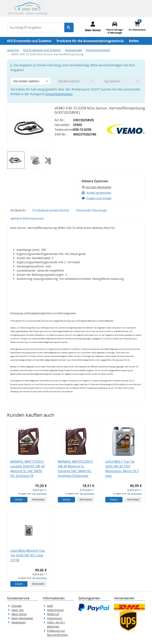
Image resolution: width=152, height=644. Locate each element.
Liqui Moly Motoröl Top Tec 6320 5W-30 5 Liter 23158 (28, 555)
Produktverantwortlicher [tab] (51, 210)
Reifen (134, 41)
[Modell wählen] (76, 81)
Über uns (18, 610)
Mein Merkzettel (22, 618)
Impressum (55, 618)
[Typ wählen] (121, 81)
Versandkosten (41, 494)
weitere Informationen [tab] (27, 218)
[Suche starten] (69, 27)
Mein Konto (19, 614)
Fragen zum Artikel (96, 198)
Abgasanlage (73, 50)
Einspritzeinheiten (98, 50)
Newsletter (19, 622)
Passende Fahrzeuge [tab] (92, 210)
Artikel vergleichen (96, 193)
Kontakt (17, 606)
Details (19, 500)
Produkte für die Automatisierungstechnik (90, 41)
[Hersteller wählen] (31, 81)
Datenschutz (55, 610)
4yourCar (13, 50)
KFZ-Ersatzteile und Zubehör (29, 41)
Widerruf (53, 614)
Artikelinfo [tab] (18, 210)
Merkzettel (38, 500)
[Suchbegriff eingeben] (36, 27)
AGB (50, 606)
